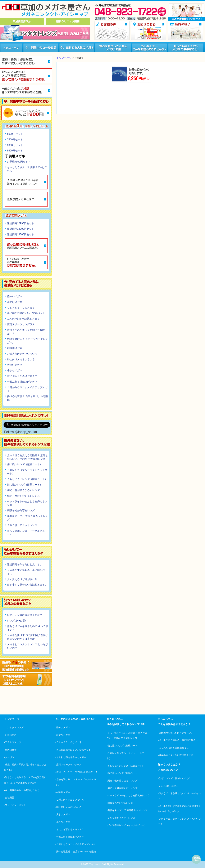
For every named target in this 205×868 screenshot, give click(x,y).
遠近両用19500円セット (21, 234)
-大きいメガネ (63, 814)
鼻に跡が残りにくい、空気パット (26, 313)
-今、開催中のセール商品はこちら (22, 790)
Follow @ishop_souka (21, 432)
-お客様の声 (10, 735)
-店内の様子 (10, 750)
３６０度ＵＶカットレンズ (22, 525)
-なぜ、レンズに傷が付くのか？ (174, 778)
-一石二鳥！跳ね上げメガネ (70, 837)
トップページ (64, 58)
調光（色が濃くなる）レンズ (23, 490)
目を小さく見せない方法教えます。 (27, 585)
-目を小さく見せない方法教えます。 (177, 755)
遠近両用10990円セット (21, 223)
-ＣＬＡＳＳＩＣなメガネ (69, 742)
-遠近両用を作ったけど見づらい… (176, 733)
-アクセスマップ (13, 742)
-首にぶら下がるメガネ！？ (70, 829)
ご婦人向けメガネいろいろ (22, 354)
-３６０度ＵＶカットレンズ (121, 818)
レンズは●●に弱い (17, 621)
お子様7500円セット (19, 162)
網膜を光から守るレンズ (21, 510)
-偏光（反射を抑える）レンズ (122, 788)
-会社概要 (9, 797)
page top (197, 859)
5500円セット (15, 134)
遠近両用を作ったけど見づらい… (26, 564)
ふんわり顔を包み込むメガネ (23, 319)
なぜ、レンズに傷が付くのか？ (25, 615)
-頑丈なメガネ (63, 735)
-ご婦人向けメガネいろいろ (70, 800)
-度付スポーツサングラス (69, 765)
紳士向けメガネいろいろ (21, 359)
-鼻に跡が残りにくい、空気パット (73, 750)
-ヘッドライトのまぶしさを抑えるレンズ (128, 795)
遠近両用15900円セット (21, 229)
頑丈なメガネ (15, 302)
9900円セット (15, 151)
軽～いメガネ (15, 296)
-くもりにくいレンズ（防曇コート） (126, 766)
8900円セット (15, 145)
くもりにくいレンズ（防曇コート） (27, 479)
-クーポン (9, 757)
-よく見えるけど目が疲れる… (173, 748)
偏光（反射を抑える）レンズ (23, 496)
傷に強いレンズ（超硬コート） (25, 464)
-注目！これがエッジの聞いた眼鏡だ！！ (77, 772)
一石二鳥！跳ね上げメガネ (22, 382)
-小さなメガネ (63, 822)
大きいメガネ (15, 365)
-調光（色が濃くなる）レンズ (122, 781)
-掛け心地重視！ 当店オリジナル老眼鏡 (76, 852)
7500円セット (15, 140)
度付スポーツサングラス (21, 324)
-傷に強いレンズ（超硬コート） (123, 746)
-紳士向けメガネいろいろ (69, 807)
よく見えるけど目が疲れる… (23, 579)
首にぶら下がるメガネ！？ (22, 376)
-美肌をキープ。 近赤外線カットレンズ (127, 810)
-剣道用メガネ (63, 792)
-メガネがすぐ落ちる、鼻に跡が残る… (178, 740)
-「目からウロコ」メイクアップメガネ (75, 844)
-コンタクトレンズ (14, 727)
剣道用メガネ (15, 348)
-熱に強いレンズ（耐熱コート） (123, 773)
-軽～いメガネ (63, 727)
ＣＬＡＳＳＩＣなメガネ (21, 308)
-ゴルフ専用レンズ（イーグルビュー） (127, 825)
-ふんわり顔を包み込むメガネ (71, 757)
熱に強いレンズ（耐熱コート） (25, 485)
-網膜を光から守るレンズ (120, 803)
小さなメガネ (15, 370)
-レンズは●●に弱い (168, 786)
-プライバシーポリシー (16, 805)
